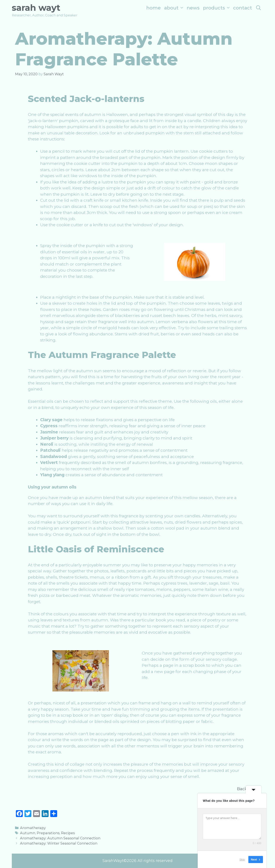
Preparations (48, 833)
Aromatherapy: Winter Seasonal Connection (59, 843)
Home (154, 8)
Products (217, 8)
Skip (242, 859)
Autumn (28, 833)
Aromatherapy (33, 828)
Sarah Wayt (36, 8)
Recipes (68, 833)
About (175, 8)
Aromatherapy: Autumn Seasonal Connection (60, 838)
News (193, 8)
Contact (243, 8)
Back (242, 789)
